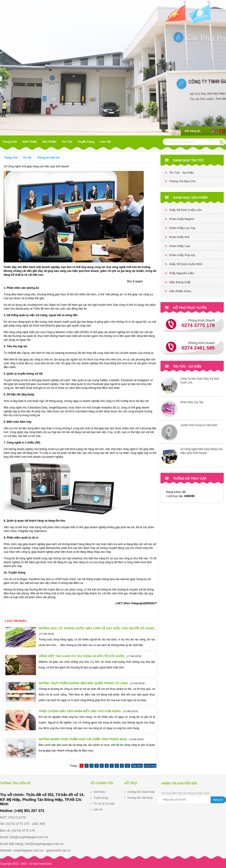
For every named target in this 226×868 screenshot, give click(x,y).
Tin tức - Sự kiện (179, 173)
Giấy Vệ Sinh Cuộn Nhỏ (184, 264)
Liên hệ (105, 142)
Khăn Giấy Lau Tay (180, 228)
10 (127, 766)
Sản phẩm (49, 142)
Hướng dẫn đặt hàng (140, 798)
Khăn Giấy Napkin (180, 219)
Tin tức (67, 142)
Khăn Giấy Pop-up (180, 255)
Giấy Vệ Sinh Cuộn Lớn (183, 210)
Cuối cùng (150, 766)
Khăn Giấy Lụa (177, 246)
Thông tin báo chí (48, 158)
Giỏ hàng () (193, 131)
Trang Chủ (10, 142)
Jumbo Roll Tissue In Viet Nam (199, 425)
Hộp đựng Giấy (178, 282)
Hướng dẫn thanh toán (141, 792)
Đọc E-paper (135, 281)
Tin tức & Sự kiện (104, 804)
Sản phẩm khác (178, 291)
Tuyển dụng (86, 142)
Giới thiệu (29, 142)
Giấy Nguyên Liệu (179, 273)
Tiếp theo (137, 766)
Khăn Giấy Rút (177, 237)
